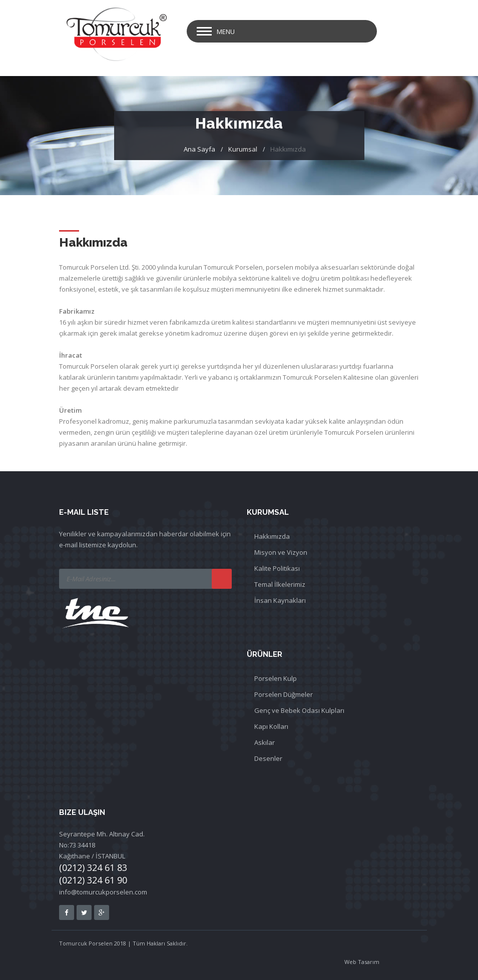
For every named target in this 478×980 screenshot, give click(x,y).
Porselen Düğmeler (284, 694)
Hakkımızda (272, 536)
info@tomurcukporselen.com (103, 892)
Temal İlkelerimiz (280, 584)
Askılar (265, 742)
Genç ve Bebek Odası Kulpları (299, 710)
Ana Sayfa (199, 149)
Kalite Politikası (277, 568)
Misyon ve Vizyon (281, 552)
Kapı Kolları (271, 726)
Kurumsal (243, 149)
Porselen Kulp (276, 678)
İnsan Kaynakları (280, 600)
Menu (226, 32)
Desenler (268, 758)
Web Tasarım (362, 962)
